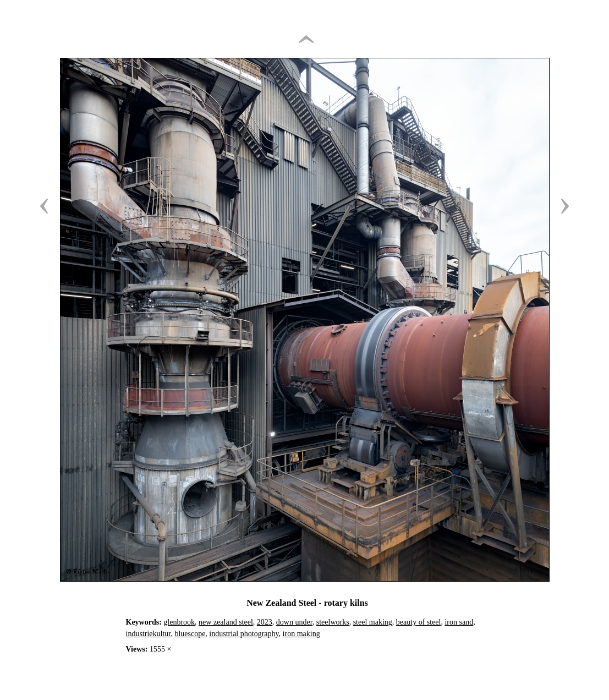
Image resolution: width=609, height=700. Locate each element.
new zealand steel (226, 622)
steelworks (333, 622)
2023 (265, 622)
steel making (373, 622)
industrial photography (244, 634)
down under (294, 622)
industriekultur (149, 634)
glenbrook (179, 622)
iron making (301, 634)
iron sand (459, 622)
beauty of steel (419, 622)
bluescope (190, 634)
